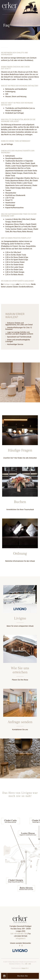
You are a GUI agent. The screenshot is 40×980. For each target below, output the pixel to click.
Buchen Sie (16, 976)
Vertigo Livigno (10, 284)
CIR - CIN (28, 964)
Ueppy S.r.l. (25, 968)
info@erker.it (21, 939)
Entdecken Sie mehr (20, 441)
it (31, 7)
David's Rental (25, 284)
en (35, 7)
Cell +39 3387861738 (19, 934)
